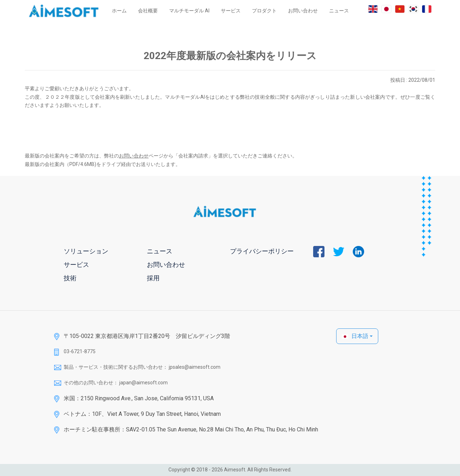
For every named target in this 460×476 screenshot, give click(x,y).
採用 (153, 278)
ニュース (339, 11)
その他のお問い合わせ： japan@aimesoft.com (116, 383)
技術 (70, 278)
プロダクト (264, 11)
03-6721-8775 (80, 351)
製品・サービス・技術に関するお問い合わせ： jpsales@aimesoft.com (142, 367)
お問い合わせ (303, 11)
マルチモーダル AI (189, 11)
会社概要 (148, 11)
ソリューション (86, 251)
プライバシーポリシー (262, 251)
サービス (231, 11)
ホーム (119, 11)
